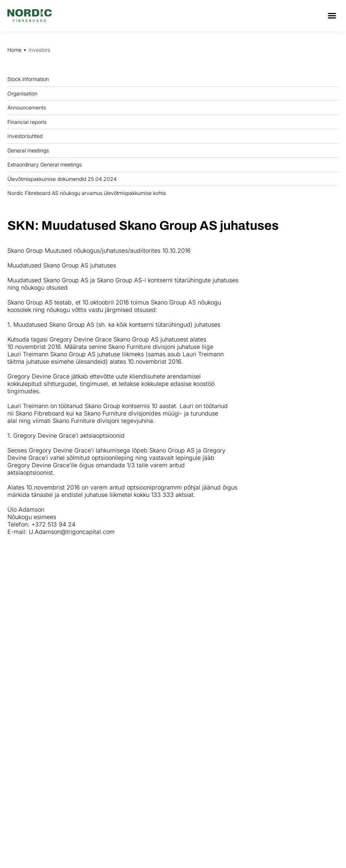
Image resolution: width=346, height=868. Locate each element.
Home (14, 50)
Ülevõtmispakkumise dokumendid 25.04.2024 (62, 179)
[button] (332, 16)
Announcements (28, 108)
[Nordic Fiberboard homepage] (30, 16)
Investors (39, 50)
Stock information (30, 79)
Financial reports (29, 122)
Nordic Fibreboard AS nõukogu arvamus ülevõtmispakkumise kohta (87, 193)
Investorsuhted (25, 136)
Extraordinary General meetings (46, 165)
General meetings (30, 150)
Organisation (24, 93)
